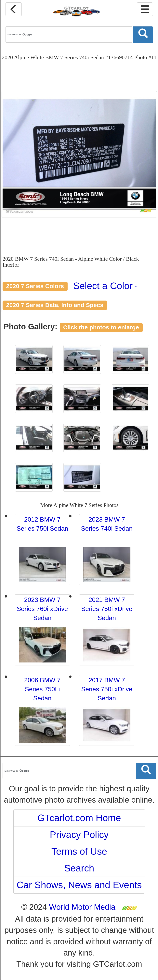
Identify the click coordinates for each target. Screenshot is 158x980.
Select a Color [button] (105, 286)
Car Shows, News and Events (79, 885)
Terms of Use (79, 851)
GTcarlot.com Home (79, 818)
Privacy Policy (79, 835)
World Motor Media (82, 907)
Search (79, 868)
